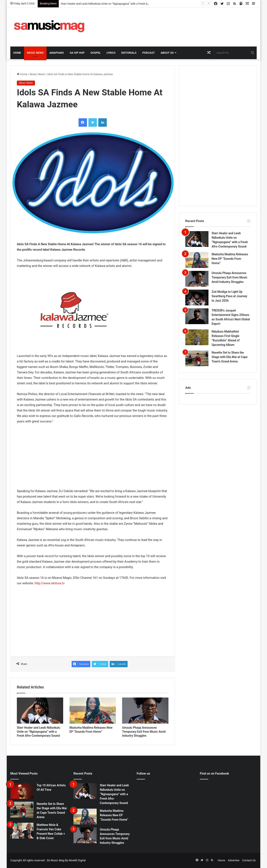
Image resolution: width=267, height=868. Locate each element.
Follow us (143, 773)
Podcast (149, 53)
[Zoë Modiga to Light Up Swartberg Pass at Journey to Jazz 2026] (197, 298)
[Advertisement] (176, 21)
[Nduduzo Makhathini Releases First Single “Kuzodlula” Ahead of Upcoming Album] (197, 337)
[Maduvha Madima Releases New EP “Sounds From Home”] (93, 711)
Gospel (96, 53)
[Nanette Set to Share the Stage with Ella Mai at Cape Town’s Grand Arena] (197, 358)
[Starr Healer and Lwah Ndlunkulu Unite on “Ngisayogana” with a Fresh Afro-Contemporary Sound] (40, 711)
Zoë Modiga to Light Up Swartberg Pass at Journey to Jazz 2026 (229, 296)
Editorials (129, 53)
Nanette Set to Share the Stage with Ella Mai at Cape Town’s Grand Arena (230, 357)
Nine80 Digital (77, 860)
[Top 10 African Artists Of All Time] (22, 791)
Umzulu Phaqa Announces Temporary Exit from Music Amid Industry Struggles (144, 732)
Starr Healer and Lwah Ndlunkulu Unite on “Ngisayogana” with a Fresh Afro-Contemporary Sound (39, 732)
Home (17, 53)
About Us (167, 53)
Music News (35, 53)
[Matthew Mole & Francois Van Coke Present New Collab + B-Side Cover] (22, 831)
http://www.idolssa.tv (50, 583)
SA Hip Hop (77, 53)
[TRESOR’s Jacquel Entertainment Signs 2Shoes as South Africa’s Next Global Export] (197, 316)
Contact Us (249, 860)
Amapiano (57, 53)
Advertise (234, 860)
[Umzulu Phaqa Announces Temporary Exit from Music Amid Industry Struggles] (145, 711)
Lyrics (111, 53)
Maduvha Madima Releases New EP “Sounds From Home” (230, 259)
